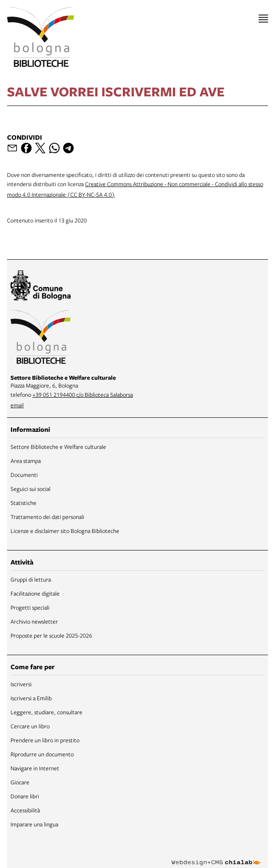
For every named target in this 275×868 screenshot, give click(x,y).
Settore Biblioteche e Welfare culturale (58, 447)
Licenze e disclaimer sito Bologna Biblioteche (65, 531)
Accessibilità (25, 810)
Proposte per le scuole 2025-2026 (51, 635)
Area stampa (26, 461)
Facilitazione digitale (35, 593)
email (17, 405)
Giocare (20, 782)
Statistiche (23, 503)
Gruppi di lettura (31, 579)
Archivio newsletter (34, 621)
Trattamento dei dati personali (47, 517)
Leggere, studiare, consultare (46, 712)
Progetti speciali (30, 607)
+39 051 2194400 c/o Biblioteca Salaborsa (83, 395)
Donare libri (25, 796)
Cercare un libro (30, 726)
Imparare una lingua (34, 824)
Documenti (24, 475)
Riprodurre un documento (42, 754)
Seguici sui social (30, 489)
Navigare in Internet (35, 768)
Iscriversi (21, 684)
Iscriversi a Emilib (31, 698)
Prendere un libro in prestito (45, 740)
